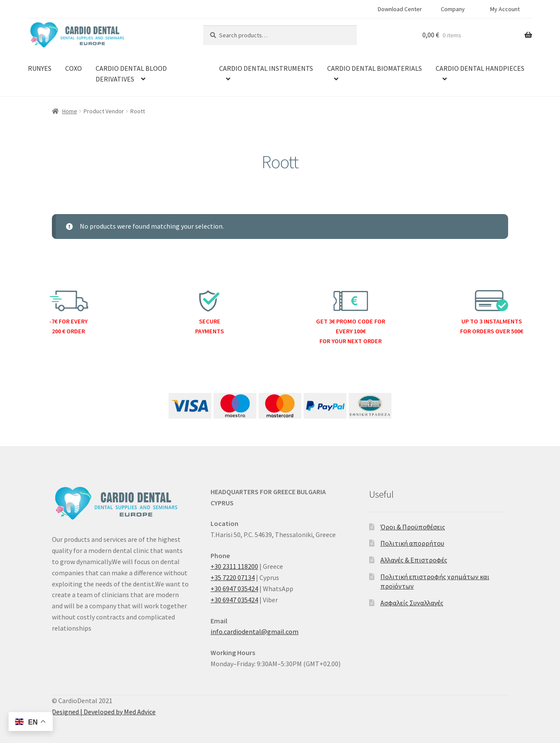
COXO (74, 68)
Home (70, 111)
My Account (505, 9)
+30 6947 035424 (234, 589)
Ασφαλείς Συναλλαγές (412, 603)
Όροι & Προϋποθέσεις (413, 527)
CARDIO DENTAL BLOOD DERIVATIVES (131, 74)
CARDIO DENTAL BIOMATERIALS (375, 68)
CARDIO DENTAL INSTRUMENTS (266, 68)
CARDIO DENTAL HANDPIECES (480, 68)
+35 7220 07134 (233, 577)
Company (453, 9)
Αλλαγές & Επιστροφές (414, 560)
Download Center (400, 9)
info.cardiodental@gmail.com (254, 631)
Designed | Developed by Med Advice (104, 712)
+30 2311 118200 (234, 566)
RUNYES (40, 68)
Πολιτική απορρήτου (412, 543)
